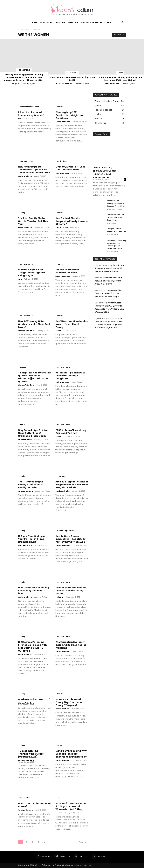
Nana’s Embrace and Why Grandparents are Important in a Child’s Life (71, 754)
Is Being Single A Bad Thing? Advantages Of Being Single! (32, 273)
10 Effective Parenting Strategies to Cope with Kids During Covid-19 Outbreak (32, 647)
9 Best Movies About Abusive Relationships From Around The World (108, 281)
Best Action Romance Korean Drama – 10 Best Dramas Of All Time (109, 268)
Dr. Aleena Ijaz (25, 440)
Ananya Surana (63, 122)
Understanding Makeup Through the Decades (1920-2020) (116, 204)
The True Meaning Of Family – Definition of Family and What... (31, 485)
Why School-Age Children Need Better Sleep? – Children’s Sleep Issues (34, 433)
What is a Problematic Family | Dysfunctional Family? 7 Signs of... (69, 702)
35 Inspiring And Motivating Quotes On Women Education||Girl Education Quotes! (35, 377)
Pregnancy (62, 476)
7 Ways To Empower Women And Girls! (67, 271)
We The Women (72, 73)
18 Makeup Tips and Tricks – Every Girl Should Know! (115, 218)
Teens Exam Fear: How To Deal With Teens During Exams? (71, 591)
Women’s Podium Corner (93, 22)
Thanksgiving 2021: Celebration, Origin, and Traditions (70, 115)
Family (120, 73)
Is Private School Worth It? (34, 700)
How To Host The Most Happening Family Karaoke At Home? (72, 221)
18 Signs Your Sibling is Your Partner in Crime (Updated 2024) (32, 539)
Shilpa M (16, 84)
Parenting (73, 22)
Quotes (23, 367)
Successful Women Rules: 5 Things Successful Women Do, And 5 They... (71, 807)
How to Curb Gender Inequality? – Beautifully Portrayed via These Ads (70, 539)
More (110, 22)
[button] (123, 22)
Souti (21, 119)
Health (23, 425)
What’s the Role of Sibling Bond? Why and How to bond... (34, 591)
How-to (60, 264)
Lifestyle (61, 22)
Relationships (47, 22)
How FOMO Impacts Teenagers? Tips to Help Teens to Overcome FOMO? (34, 170)
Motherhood (62, 161)
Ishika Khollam (25, 546)
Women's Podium (64, 84)
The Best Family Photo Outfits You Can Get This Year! (33, 221)
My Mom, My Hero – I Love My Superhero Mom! (70, 168)
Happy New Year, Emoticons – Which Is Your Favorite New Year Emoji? (109, 293)
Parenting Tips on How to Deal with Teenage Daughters (70, 376)
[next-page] (44, 842)
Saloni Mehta (62, 228)
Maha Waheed (112, 84)
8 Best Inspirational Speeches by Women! (31, 114)
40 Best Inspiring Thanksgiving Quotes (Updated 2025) (31, 754)
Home (34, 22)
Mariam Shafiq (63, 491)
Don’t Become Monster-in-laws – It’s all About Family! (72, 324)
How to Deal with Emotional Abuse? (34, 805)
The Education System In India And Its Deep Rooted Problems (71, 645)
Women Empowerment (29, 107)
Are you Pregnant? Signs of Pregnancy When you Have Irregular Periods (72, 485)
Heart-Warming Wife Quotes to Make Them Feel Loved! (34, 324)
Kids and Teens (24, 70)
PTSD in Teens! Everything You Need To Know (71, 432)
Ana (20, 279)
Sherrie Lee (61, 813)
